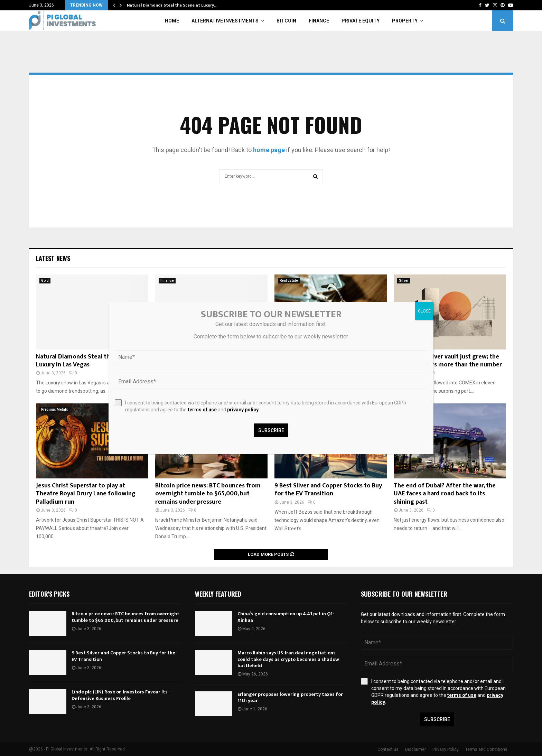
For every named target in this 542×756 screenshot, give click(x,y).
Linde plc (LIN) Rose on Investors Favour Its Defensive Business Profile (120, 695)
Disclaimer (415, 749)
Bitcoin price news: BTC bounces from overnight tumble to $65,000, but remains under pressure (208, 494)
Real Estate (289, 281)
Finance (319, 21)
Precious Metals (55, 409)
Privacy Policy (446, 749)
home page (269, 150)
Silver (404, 281)
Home (172, 21)
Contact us (388, 749)
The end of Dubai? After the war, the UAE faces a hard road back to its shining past (445, 494)
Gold (45, 281)
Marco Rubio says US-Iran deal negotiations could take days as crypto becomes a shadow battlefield (288, 659)
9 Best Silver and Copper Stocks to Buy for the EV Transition (328, 490)
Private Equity (361, 21)
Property (405, 21)
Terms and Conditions (486, 749)
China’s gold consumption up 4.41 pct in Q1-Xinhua (286, 617)
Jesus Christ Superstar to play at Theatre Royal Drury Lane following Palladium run (86, 494)
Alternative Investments (225, 21)
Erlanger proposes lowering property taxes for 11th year (290, 697)
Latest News (53, 258)
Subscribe (437, 719)
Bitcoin (286, 21)
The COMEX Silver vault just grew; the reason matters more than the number (448, 361)
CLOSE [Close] (424, 311)
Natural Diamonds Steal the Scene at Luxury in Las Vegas (87, 361)
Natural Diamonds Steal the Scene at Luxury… (172, 5)
